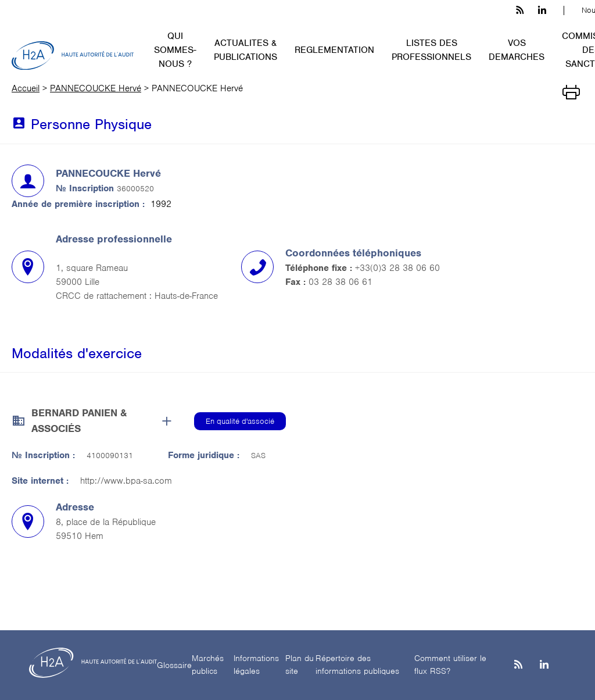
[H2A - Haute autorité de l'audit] (73, 56)
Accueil (26, 88)
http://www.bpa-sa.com (126, 481)
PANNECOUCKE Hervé (96, 88)
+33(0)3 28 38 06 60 (397, 268)
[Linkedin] (544, 665)
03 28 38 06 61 (340, 282)
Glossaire (174, 665)
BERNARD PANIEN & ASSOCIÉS (79, 421)
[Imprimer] (571, 91)
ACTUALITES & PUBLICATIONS (245, 50)
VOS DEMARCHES (517, 50)
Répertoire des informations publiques (357, 665)
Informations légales (256, 665)
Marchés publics (208, 665)
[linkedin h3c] (542, 10)
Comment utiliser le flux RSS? (450, 665)
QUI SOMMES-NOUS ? (175, 50)
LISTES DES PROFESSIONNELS (431, 50)
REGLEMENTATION (334, 50)
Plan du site (300, 665)
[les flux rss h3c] (520, 10)
